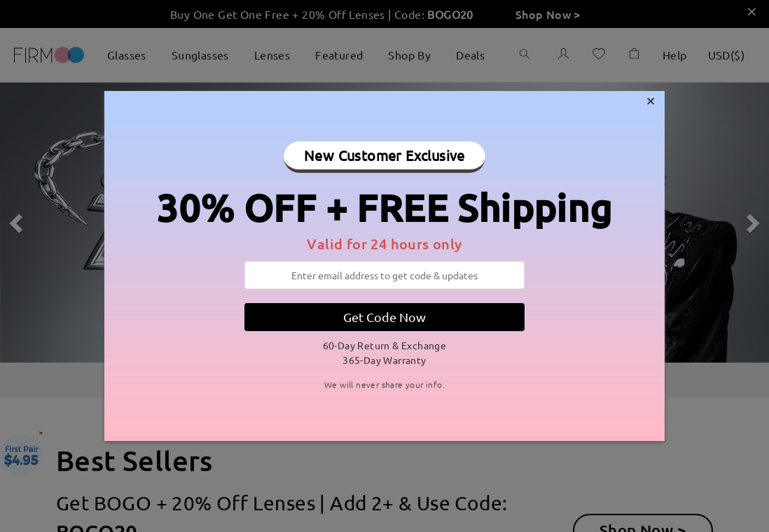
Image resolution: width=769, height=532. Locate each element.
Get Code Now (384, 317)
